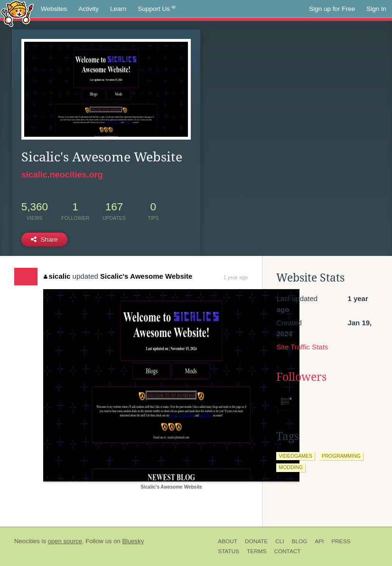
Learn (118, 9)
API (319, 541)
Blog (300, 541)
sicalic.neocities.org (62, 175)
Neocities (27, 541)
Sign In (376, 9)
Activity (89, 9)
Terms (257, 551)
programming (341, 456)
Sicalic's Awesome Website (146, 276)
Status (229, 551)
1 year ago (235, 277)
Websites (54, 9)
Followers (301, 377)
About (228, 541)
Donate (256, 541)
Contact (287, 551)
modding (291, 467)
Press (341, 541)
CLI (280, 541)
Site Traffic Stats (302, 347)
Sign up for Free (332, 9)
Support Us (157, 9)
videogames (295, 456)
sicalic (57, 276)
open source (65, 541)
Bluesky (133, 541)
